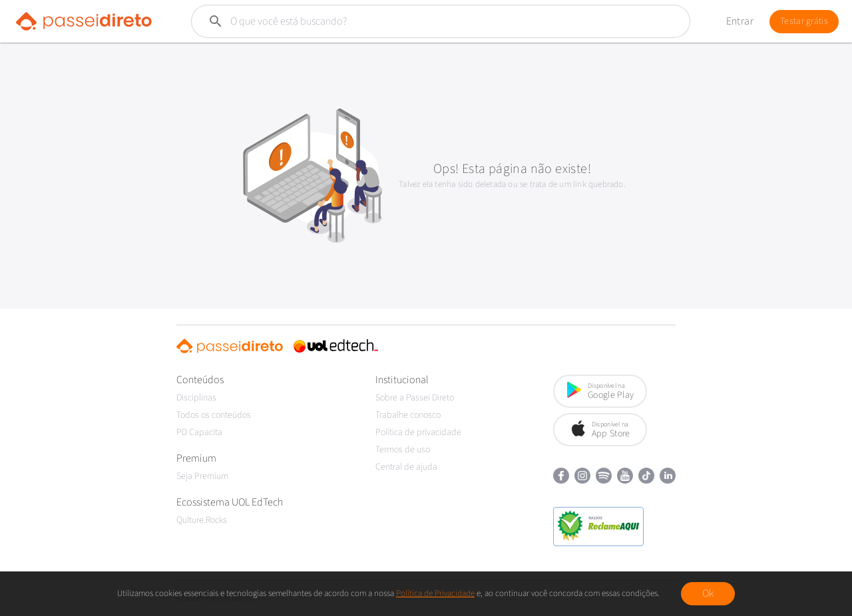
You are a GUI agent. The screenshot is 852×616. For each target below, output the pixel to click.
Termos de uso (403, 450)
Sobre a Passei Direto (415, 398)
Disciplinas (196, 398)
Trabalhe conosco (408, 415)
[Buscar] (409, 21)
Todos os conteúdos (214, 415)
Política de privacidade (418, 432)
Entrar (740, 21)
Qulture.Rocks (202, 520)
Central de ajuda (406, 467)
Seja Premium (202, 476)
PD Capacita (199, 432)
